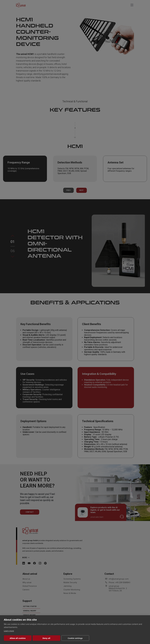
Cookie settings (75, 638)
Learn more (9, 631)
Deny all (46, 638)
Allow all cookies (18, 638)
